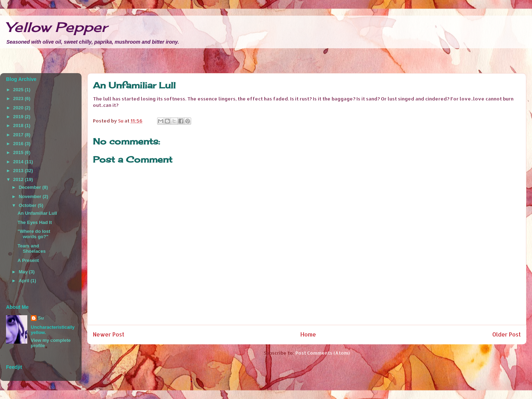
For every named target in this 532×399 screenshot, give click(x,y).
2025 (19, 90)
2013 (19, 171)
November (31, 196)
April (25, 281)
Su (41, 318)
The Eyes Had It (35, 222)
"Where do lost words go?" (34, 234)
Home (308, 334)
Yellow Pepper (56, 27)
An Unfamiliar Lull (37, 213)
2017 (19, 135)
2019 (19, 117)
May (24, 272)
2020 (19, 108)
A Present (28, 260)
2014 (19, 162)
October (28, 205)
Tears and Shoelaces (31, 249)
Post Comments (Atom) (323, 353)
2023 (19, 99)
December (31, 187)
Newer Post (109, 334)
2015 (19, 152)
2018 (19, 125)
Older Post (506, 334)
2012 (19, 179)
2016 (19, 144)
